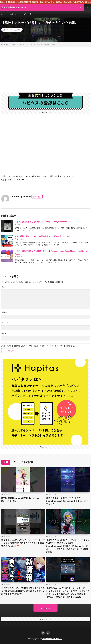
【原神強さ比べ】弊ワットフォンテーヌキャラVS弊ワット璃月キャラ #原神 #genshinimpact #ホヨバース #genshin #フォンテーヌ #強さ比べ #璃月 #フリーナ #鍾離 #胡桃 (68, 546)
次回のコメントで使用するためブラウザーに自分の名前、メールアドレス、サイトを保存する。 (39, 346)
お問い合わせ (15, 14)
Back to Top (46, 608)
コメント (5, 287)
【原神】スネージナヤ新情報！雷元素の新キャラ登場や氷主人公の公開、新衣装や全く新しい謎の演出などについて (23, 591)
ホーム (4, 14)
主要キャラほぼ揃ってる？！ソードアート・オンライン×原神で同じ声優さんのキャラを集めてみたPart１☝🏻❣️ (23, 543)
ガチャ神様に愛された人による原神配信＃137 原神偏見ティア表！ (43, 236)
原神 (18, 30)
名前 (4, 312)
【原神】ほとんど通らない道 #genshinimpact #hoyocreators (41, 222)
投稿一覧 (36, 197)
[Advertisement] (45, 67)
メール (5, 323)
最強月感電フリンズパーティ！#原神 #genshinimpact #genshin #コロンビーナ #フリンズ (67, 501)
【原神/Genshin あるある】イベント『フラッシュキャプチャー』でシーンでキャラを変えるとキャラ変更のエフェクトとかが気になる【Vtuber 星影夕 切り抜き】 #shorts (68, 592)
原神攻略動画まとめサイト (52, 639)
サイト (4, 333)
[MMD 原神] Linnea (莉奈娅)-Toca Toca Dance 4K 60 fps (20, 499)
